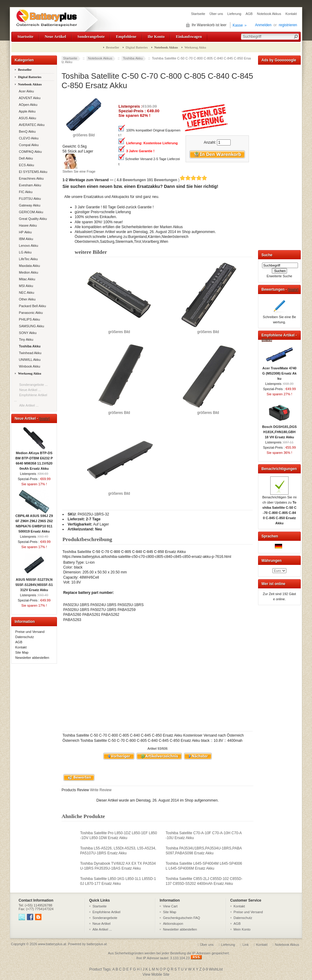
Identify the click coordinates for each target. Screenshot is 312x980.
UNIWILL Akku (29, 360)
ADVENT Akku (29, 98)
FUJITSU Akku (29, 199)
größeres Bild (119, 330)
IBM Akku (25, 239)
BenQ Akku (26, 131)
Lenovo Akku (28, 246)
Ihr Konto (156, 36)
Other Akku (26, 299)
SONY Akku (27, 333)
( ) (161, 180)
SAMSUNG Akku (31, 326)
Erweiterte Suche (279, 276)
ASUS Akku (27, 118)
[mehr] (44, 418)
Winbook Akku (29, 366)
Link (246, 945)
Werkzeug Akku (195, 47)
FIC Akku (25, 192)
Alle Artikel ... (29, 405)
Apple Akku (26, 111)
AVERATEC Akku (31, 125)
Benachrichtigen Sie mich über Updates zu (280, 508)
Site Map (22, 652)
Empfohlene (126, 36)
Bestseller (113, 47)
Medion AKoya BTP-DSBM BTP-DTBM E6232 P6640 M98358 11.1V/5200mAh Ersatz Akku (34, 459)
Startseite (198, 14)
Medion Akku (28, 272)
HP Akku (24, 232)
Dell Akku (25, 158)
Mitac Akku (26, 279)
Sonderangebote (91, 36)
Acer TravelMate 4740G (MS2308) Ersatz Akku (280, 372)
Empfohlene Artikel (107, 912)
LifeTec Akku (27, 259)
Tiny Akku (25, 339)
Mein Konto (242, 929)
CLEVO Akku (28, 138)
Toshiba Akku (133, 58)
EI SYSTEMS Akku (32, 172)
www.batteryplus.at (52, 944)
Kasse (238, 25)
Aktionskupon (173, 924)
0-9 (205, 969)
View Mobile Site (156, 975)
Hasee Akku (27, 225)
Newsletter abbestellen (32, 658)
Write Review (100, 790)
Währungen (271, 561)
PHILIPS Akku (28, 319)
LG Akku (24, 252)
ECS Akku (26, 165)
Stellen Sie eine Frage (79, 171)
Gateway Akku (29, 205)
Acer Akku (25, 91)
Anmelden (263, 25)
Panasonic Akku (30, 313)
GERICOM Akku (30, 212)
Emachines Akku (30, 178)
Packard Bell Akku (32, 306)
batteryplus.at (97, 944)
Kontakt (291, 14)
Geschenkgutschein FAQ (182, 918)
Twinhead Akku (29, 353)
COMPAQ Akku (29, 152)
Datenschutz (25, 637)
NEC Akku (26, 293)
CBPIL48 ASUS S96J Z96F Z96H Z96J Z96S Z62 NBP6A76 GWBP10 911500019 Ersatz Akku (34, 522)
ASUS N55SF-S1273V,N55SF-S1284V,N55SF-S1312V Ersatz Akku (34, 583)
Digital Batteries (136, 47)
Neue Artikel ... (30, 390)
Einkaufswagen (189, 36)
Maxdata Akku (28, 266)
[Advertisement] (279, 156)
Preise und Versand (30, 632)
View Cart (170, 906)
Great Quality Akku (32, 219)
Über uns (216, 14)
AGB (249, 14)
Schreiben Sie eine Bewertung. (280, 318)
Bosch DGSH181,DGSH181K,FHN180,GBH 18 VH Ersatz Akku (279, 430)
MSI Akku (25, 286)
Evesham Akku (29, 185)
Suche (267, 255)
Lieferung (234, 14)
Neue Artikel (55, 36)
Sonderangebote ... (34, 385)
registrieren (288, 25)
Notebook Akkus (269, 14)
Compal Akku (28, 145)
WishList (216, 969)
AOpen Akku (27, 105)
